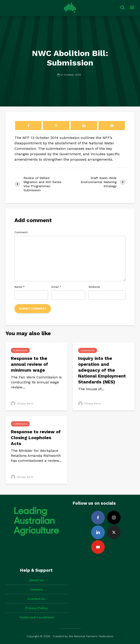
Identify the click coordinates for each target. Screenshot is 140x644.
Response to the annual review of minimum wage (29, 364)
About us (36, 580)
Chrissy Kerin (22, 404)
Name (20, 287)
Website (94, 287)
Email (56, 287)
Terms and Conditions (36, 617)
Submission (20, 350)
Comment (21, 232)
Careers (36, 589)
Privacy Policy (36, 608)
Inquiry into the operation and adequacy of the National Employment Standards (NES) (102, 370)
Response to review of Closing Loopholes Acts (36, 438)
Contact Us (36, 599)
